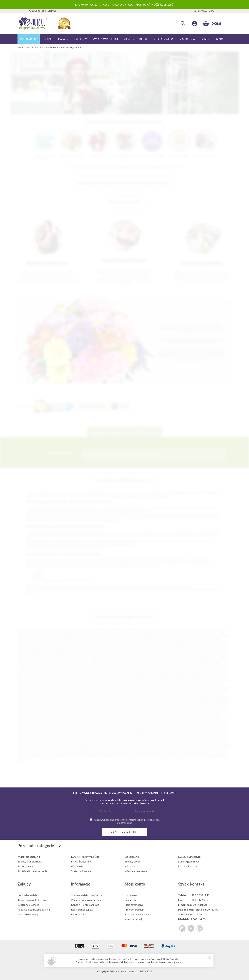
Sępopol (72, 690)
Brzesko (92, 708)
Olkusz (146, 681)
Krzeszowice (127, 672)
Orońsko (200, 681)
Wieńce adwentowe (136, 871)
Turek (135, 696)
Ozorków (202, 736)
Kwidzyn (141, 672)
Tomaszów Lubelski (71, 696)
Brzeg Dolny (79, 708)
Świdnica (172, 642)
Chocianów (218, 708)
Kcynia (132, 721)
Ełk (207, 639)
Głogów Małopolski (78, 663)
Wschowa (117, 699)
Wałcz (194, 696)
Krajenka (187, 724)
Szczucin (22, 751)
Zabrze (43, 633)
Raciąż (120, 742)
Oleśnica (135, 681)
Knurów (83, 651)
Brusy (55, 708)
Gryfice (48, 666)
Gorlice (135, 663)
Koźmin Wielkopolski (133, 724)
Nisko (206, 678)
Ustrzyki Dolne (167, 696)
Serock (82, 690)
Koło (219, 721)
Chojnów (35, 711)
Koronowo (79, 724)
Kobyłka (174, 721)
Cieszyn (164, 657)
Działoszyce (209, 660)
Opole (199, 629)
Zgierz (191, 642)
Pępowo (79, 739)
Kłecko (151, 721)
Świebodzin (208, 693)
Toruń (173, 629)
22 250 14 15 (37, 11)
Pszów (86, 742)
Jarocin (96, 666)
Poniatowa (200, 739)
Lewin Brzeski (85, 727)
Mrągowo (51, 678)
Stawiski (54, 748)
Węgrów (128, 754)
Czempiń (131, 711)
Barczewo (57, 705)
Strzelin (107, 748)
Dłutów (114, 660)
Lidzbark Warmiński (187, 672)
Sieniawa (127, 745)
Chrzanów (118, 657)
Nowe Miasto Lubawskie (46, 681)
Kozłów (48, 672)
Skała (104, 690)
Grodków (57, 718)
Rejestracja (131, 900)
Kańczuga (111, 721)
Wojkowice (220, 754)
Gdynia (144, 629)
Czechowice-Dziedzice (112, 711)
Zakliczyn (62, 757)
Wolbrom (69, 699)
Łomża (180, 639)
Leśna (72, 727)
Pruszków (198, 639)
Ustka (144, 696)
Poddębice (168, 739)
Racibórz (22, 645)
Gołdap (141, 715)
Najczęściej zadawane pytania (34, 910)
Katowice (120, 629)
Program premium (134, 910)
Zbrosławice (122, 757)
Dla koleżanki (132, 857)
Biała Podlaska (142, 642)
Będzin (182, 642)
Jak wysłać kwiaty (27, 895)
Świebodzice (127, 751)
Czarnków (92, 711)
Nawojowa (154, 678)
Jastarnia (115, 666)
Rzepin (60, 745)
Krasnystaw (200, 724)
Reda (187, 742)
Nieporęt (196, 678)
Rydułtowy (24, 745)
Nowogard (103, 681)
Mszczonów (43, 733)
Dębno (104, 660)
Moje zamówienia (134, 905)
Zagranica (187, 39)
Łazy (29, 730)
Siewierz (147, 745)
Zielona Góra (82, 633)
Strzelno (118, 748)
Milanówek (158, 730)
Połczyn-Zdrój (184, 739)
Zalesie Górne (25, 702)
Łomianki (71, 730)
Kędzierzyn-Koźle (111, 642)
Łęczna (37, 730)
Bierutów (109, 705)
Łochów (51, 675)
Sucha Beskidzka (146, 693)
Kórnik (176, 724)
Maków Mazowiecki (147, 675)
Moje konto (135, 884)
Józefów (67, 721)
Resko (175, 687)
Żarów (191, 757)
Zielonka (105, 702)
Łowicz (82, 730)
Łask (214, 727)
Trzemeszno (205, 751)
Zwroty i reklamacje (28, 914)
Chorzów (22, 636)
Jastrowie (188, 718)
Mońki (21, 733)
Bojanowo (178, 705)
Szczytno (34, 751)
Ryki (34, 745)
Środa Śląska (111, 751)
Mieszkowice (25, 678)
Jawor (199, 718)
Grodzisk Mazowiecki (209, 663)
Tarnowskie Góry (54, 642)
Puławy (170, 645)
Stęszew (65, 748)
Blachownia (143, 705)
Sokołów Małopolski (189, 690)
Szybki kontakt (191, 884)
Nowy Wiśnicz (42, 736)
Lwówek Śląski (126, 675)
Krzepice (36, 727)
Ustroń (153, 696)
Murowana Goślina (61, 733)
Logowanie (131, 895)
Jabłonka (164, 718)
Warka (67, 754)
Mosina (30, 733)
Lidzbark (118, 727)
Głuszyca (114, 715)
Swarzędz (164, 748)
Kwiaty (63, 39)
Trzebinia (112, 696)
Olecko (81, 736)
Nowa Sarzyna (166, 733)
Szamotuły (209, 748)
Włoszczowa (55, 699)
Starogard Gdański (187, 645)
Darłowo (180, 711)
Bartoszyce (187, 651)
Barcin (46, 705)
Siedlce (148, 636)
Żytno (153, 702)
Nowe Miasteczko (71, 681)
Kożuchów (165, 724)
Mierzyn (131, 730)
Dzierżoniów (39, 663)
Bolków (190, 705)
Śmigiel (98, 751)
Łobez (41, 675)
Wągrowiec (93, 754)
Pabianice (149, 639)
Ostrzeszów (188, 736)
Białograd (23, 654)
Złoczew (149, 757)
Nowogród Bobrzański (188, 733)
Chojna (95, 657)
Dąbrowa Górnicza (160, 633)
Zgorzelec (93, 702)
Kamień (87, 721)
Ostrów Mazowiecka (168, 736)
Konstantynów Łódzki (43, 724)
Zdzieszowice (78, 702)
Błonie (92, 654)
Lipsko (128, 727)
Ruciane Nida (199, 687)
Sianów (101, 745)
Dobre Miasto (128, 660)
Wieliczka (220, 696)
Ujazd (59, 754)
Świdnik (37, 651)
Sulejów (184, 693)
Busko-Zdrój (24, 657)
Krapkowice (61, 672)
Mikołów (181, 648)
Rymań (42, 745)
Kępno (142, 721)
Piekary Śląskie (205, 642)
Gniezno (22, 639)
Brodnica (191, 654)
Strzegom (95, 748)
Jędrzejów (55, 721)
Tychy (119, 633)
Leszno (160, 639)
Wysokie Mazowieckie (137, 699)
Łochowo (59, 730)
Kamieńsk (99, 721)
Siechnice (93, 690)
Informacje (81, 884)
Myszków (89, 678)
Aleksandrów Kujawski (181, 702)
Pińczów (113, 739)
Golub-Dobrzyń (155, 715)
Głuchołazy (100, 715)
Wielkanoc (130, 866)
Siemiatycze (113, 745)
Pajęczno (37, 739)
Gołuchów (183, 715)
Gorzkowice (165, 663)
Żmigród (201, 757)
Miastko (187, 675)
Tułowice (125, 696)
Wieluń (148, 754)
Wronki (39, 757)
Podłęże (121, 684)
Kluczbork (130, 669)
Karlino (123, 721)
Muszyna (79, 733)
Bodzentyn (126, 654)
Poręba (212, 739)
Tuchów (22, 754)
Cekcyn (194, 708)
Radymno (140, 742)
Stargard (225, 636)
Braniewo (35, 708)
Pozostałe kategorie (40, 846)
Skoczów (173, 745)
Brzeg (201, 654)
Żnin (114, 702)
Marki (178, 675)
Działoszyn (223, 660)
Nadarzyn (114, 678)
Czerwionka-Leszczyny (160, 711)
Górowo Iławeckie (28, 718)
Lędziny (99, 727)
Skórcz (183, 745)
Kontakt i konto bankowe (85, 905)
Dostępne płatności (28, 905)
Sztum (54, 696)
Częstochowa (186, 629)
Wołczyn (81, 699)
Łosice (61, 675)
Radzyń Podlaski (139, 687)
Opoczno (168, 681)
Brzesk (210, 654)
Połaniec (132, 684)
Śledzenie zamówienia (137, 914)
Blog (220, 39)
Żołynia (212, 757)
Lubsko (91, 675)
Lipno (216, 672)
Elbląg (175, 633)
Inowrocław (109, 639)
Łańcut (151, 672)
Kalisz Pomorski (158, 666)
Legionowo (221, 642)
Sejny (69, 745)
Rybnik (95, 633)
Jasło (105, 666)
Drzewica (195, 660)
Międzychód (144, 730)
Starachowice (120, 645)
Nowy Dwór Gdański (214, 733)
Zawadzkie (95, 757)
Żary (104, 651)
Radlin (129, 742)
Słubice (157, 690)
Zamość (170, 639)
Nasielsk (113, 733)
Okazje (47, 39)
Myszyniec (101, 678)
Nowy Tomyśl (25, 736)
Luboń (82, 675)
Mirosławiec (193, 730)
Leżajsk (171, 672)
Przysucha (50, 687)
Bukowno (160, 708)
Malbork (72, 651)
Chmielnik (71, 657)
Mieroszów (118, 730)
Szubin (65, 751)
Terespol (179, 751)
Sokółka (226, 745)
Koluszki (209, 721)
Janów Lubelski (82, 666)
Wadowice (183, 696)
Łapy (207, 727)
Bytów (48, 657)
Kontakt (51, 11)
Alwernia (126, 651)
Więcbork (174, 754)
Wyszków (157, 699)
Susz (154, 748)
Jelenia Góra (136, 636)
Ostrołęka (35, 645)
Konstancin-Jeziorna (177, 669)
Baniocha (36, 705)
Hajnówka (107, 718)
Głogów (213, 636)
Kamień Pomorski (178, 666)
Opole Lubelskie (184, 681)
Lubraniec (197, 727)
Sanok (49, 690)
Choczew (84, 657)
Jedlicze (209, 718)
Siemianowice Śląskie (195, 636)
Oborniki (56, 736)
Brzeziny (116, 708)
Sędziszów (60, 690)
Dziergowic (24, 663)
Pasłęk (59, 739)
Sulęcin (174, 693)
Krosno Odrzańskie (90, 672)
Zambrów (74, 757)
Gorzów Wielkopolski (136, 633)
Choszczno (61, 711)
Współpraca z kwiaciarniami (86, 900)
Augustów (154, 651)
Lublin (110, 629)
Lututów (111, 675)
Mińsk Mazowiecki (198, 648)
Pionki (59, 684)
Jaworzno (78, 636)
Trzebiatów (99, 696)
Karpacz (22, 669)
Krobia (213, 724)
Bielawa (49, 654)
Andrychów (140, 651)
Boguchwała (154, 654)
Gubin (68, 666)
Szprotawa (43, 696)
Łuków (101, 675)
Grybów (78, 718)
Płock (184, 633)
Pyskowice (109, 742)
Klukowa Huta (145, 669)
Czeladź (221, 657)
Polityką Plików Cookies (165, 959)
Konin (172, 636)
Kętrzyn (95, 669)
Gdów (51, 663)
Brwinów (65, 708)
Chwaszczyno (77, 711)
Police (161, 684)
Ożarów (214, 736)
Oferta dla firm (163, 39)
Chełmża (205, 708)
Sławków (194, 745)
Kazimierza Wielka (71, 669)
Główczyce (86, 715)
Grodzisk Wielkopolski (30, 666)
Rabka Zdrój (95, 687)
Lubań (150, 727)
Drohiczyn (214, 711)
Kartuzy (33, 669)
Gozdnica (190, 663)
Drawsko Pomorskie (163, 660)
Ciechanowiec (134, 657)
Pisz (122, 739)
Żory (188, 639)
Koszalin (34, 636)
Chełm (215, 639)
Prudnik (184, 684)
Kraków (35, 629)
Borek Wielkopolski (206, 705)
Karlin (224, 666)
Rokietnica (209, 742)
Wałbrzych (195, 633)
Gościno (218, 715)
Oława (114, 681)
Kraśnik (73, 672)
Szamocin (196, 748)
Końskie (159, 669)
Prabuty (222, 739)
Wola (20, 757)
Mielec (69, 642)
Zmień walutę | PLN (206, 11)
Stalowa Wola (92, 642)
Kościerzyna (197, 669)
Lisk (33, 675)
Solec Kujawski (27, 748)
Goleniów (124, 663)
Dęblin (95, 660)
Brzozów (220, 654)
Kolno (199, 721)
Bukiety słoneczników (30, 861)
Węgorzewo (206, 696)
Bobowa (102, 654)
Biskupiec (129, 705)
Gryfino (58, 666)
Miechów (105, 730)
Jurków (143, 666)
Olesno (124, 681)
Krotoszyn (224, 724)
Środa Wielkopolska (53, 693)
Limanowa (205, 672)
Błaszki (82, 654)
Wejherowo (103, 645)
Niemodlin (167, 678)
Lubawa (172, 727)
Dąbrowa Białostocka (43, 660)
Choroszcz (47, 711)
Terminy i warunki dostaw (32, 900)
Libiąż (108, 727)
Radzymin (123, 687)
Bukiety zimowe (26, 866)
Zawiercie (68, 645)
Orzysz (151, 736)
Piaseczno (81, 645)
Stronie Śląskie (80, 748)
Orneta (130, 736)
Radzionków (154, 742)
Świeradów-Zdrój (145, 751)
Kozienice (114, 724)
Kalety (77, 721)
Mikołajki (39, 678)
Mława (214, 730)
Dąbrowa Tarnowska (68, 660)
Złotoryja (161, 757)
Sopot (29, 693)
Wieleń (138, 754)
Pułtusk (97, 742)
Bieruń (98, 705)
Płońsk (91, 684)
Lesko (64, 727)
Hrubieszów (126, 718)
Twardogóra (35, 754)
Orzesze (140, 736)
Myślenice (64, 678)
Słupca (205, 745)
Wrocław (46, 629)
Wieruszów (160, 754)
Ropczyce (222, 742)
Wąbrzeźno (79, 754)
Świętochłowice (51, 645)
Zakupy (24, 884)
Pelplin (69, 739)
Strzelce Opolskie (113, 693)
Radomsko (36, 648)
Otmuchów (224, 681)
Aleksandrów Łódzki (207, 702)
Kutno (99, 648)
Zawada (50, 702)
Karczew (214, 666)
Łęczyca (48, 730)
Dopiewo (201, 711)
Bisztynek (71, 654)
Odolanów (69, 736)
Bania (165, 651)
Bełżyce (69, 705)
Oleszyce (92, 736)
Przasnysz (75, 742)
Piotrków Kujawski (75, 684)
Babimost (225, 702)
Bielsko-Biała (56, 633)
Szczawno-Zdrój (26, 696)
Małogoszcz (166, 675)
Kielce (154, 629)
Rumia (92, 645)
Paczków (34, 684)
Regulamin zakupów (82, 910)
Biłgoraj (59, 654)
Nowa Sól (215, 648)
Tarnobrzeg (206, 645)
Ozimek (23, 684)
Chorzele (106, 657)
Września (105, 699)
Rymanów (23, 690)
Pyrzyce (82, 687)
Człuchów (23, 660)
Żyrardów (61, 651)
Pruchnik (63, 742)
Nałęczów (127, 678)
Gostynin (196, 715)
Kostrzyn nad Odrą (217, 669)
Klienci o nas (78, 914)
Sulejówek (130, 748)
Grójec (67, 718)
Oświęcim (114, 651)
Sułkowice (143, 748)
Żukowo (223, 757)
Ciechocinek (151, 657)
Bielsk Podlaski (84, 705)
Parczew (49, 739)
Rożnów (185, 687)
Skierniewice (136, 645)
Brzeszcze (104, 708)
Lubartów (160, 727)
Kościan (91, 724)
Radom (208, 629)
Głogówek (96, 663)
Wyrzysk (50, 757)
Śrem (37, 693)
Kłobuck (106, 669)
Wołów (29, 757)
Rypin (51, 745)
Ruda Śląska (107, 633)
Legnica (53, 636)
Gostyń (207, 715)
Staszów (42, 748)
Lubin (97, 639)
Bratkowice (178, 654)
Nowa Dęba (136, 733)
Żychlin (22, 760)
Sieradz (81, 648)
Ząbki (167, 699)
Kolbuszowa (187, 721)
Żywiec (163, 702)
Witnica (22, 699)
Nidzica (124, 733)
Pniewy (141, 739)
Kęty (86, 669)
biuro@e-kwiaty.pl (197, 905)
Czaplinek (186, 657)
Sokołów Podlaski (212, 690)
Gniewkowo (128, 715)
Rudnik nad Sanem (218, 687)
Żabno (211, 699)
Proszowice (50, 742)
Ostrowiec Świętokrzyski (43, 639)
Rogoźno (196, 742)
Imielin (153, 718)
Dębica (48, 648)
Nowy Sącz (121, 636)
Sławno (138, 690)
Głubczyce (110, 663)
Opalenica (118, 736)
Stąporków (72, 693)
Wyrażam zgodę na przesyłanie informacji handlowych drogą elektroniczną (127, 821)
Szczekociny (223, 748)
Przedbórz (23, 687)
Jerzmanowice (129, 666)
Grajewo (45, 718)
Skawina (113, 690)
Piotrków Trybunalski (130, 639)
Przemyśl (128, 642)
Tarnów (222, 633)
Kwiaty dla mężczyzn (189, 857)
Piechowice (47, 684)
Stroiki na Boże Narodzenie (32, 871)
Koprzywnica (64, 724)
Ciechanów (110, 648)
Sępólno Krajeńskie (84, 745)
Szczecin (76, 629)
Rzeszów (22, 633)
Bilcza (119, 705)
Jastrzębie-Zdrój (104, 636)
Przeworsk (37, 687)
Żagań (182, 757)
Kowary (102, 724)
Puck (73, 687)
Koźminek (151, 724)
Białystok (133, 629)
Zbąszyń (108, 757)
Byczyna (38, 657)
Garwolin (61, 715)
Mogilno (224, 730)
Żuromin (133, 702)
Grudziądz (65, 636)
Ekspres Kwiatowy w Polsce (87, 895)
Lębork (161, 672)
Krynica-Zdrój (110, 672)
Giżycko (60, 663)
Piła (179, 636)
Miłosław (179, 730)
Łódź (66, 629)
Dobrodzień (144, 660)
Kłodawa (162, 721)
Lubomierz (184, 727)
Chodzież (23, 711)
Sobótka (215, 745)
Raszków (167, 742)
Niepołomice (182, 678)
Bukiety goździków (188, 861)
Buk (125, 708)
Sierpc (137, 745)
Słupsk (89, 636)
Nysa (90, 648)
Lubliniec (71, 675)
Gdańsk (100, 629)
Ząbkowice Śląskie (196, 699)
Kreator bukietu (135, 39)
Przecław (215, 684)
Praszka (22, 742)
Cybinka (175, 657)
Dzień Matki (29, 39)
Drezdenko (182, 660)
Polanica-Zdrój (147, 684)
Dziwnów (49, 715)
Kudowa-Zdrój (51, 727)
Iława (138, 718)
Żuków (123, 702)
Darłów (85, 660)
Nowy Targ (89, 681)
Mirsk (205, 730)
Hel (116, 718)
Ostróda (211, 681)
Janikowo (176, 718)
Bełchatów (159, 642)
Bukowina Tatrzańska (141, 708)
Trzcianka (191, 751)
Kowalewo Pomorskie (30, 672)
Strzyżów (130, 693)
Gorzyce (178, 663)
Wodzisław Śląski (155, 645)
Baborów (24, 705)
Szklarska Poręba (50, 751)
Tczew (79, 642)
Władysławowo (37, 699)
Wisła (184, 754)
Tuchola (219, 751)
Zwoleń (144, 702)
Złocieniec (136, 757)
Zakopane (222, 699)
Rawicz (178, 742)
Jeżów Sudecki (39, 721)
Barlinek (174, 651)
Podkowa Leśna (106, 684)
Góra (227, 715)
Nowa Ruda (150, 733)
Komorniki (23, 724)
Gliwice (33, 633)
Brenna (46, 708)
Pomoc (206, 39)
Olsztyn (163, 629)
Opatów (156, 681)
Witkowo (194, 754)
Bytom (69, 633)
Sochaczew (170, 690)
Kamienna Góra (198, 666)
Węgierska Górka (111, 754)
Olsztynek (105, 736)
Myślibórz (76, 678)
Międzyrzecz (200, 675)
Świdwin (195, 693)
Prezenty (80, 39)
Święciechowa (164, 751)
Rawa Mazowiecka (160, 687)
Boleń (166, 654)
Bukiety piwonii (133, 861)
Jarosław (95, 651)
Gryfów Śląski (92, 718)
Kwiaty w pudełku (105, 39)
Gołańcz (170, 715)
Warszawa (23, 629)
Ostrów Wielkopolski (81, 639)
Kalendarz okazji (133, 919)
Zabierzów (178, 699)
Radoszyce (109, 687)
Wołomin (93, 699)
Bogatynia (139, 654)
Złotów (172, 757)
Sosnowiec (220, 629)
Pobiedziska (154, 739)
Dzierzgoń (37, 715)
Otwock (123, 648)
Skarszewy (160, 745)
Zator (85, 757)
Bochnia (113, 654)
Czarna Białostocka (204, 657)
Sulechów (163, 693)
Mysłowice (160, 636)
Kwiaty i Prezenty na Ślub (85, 857)
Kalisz (44, 636)
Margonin (93, 730)
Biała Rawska (202, 651)
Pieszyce (101, 739)
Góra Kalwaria (149, 663)
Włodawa (207, 754)
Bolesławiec (24, 651)
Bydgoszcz (88, 629)
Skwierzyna (126, 690)
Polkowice (172, 684)
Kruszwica (23, 727)
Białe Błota (36, 654)
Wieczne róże (79, 866)
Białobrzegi (218, 651)
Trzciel (87, 696)
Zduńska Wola (167, 648)
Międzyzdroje (216, 675)
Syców (174, 748)
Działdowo (23, 715)
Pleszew (131, 739)
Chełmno (59, 657)
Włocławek (209, 633)
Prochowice (35, 742)
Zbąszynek (62, 702)
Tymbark (49, 754)
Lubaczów (139, 727)
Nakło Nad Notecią (96, 733)
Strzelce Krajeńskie (90, 693)
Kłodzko (117, 669)
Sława (148, 690)
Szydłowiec (77, 751)
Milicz (169, 730)
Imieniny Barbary (187, 866)
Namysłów (140, 678)
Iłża (145, 718)
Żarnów (39, 702)
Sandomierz (37, 690)
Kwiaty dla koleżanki (29, 857)
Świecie (221, 693)
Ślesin (89, 751)
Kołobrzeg (70, 648)
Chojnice (48, 651)
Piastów (90, 739)
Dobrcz (190, 711)
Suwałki (63, 639)
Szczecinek (136, 648)
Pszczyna (63, 687)
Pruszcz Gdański (199, 684)
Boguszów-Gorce (161, 705)
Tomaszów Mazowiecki (30, 642)
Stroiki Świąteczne (81, 861)
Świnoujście (150, 648)
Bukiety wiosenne (81, 871)
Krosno (58, 648)
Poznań (57, 629)
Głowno (73, 715)
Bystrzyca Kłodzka (177, 708)
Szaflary (184, 748)
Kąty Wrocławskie (49, 669)
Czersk (142, 711)
